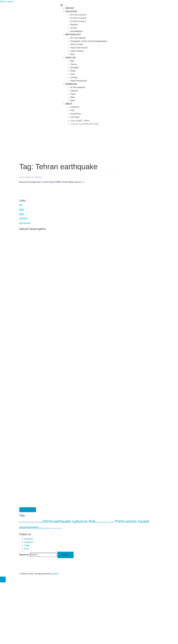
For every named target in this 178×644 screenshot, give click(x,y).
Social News (76, 114)
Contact (28, 510)
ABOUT (69, 104)
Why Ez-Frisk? (77, 44)
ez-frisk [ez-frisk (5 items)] (90, 521)
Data (72, 97)
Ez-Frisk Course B (78, 18)
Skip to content (6, 2)
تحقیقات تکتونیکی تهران (80, 120)
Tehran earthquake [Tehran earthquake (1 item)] (44, 528)
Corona (74, 64)
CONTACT (75, 107)
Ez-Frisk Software (78, 38)
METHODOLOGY (73, 35)
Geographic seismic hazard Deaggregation (89, 41)
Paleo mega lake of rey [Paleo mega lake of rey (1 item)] (103, 522)
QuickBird (75, 68)
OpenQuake (25, 223)
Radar (73, 71)
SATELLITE (71, 58)
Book (73, 100)
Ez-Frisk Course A (78, 15)
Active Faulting (77, 51)
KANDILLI (24, 219)
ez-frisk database (78, 87)
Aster (73, 74)
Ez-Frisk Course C (78, 21)
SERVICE (70, 8)
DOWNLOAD (71, 84)
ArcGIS (74, 28)
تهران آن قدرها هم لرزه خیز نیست (84, 124)
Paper (73, 94)
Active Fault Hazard (79, 48)
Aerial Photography (79, 81)
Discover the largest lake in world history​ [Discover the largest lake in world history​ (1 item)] (31, 522)
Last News (75, 117)
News (40, 177)
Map (72, 61)
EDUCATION (71, 11)
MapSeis (74, 25)
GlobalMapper (77, 31)
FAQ (72, 110)
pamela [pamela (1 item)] (112, 522)
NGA (72, 54)
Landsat (74, 77)
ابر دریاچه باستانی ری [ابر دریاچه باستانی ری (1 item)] (56, 528)
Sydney (55, 574)
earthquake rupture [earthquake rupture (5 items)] (68, 521)
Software (74, 91)
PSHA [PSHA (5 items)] (120, 521)
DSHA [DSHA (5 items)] (48, 521)
